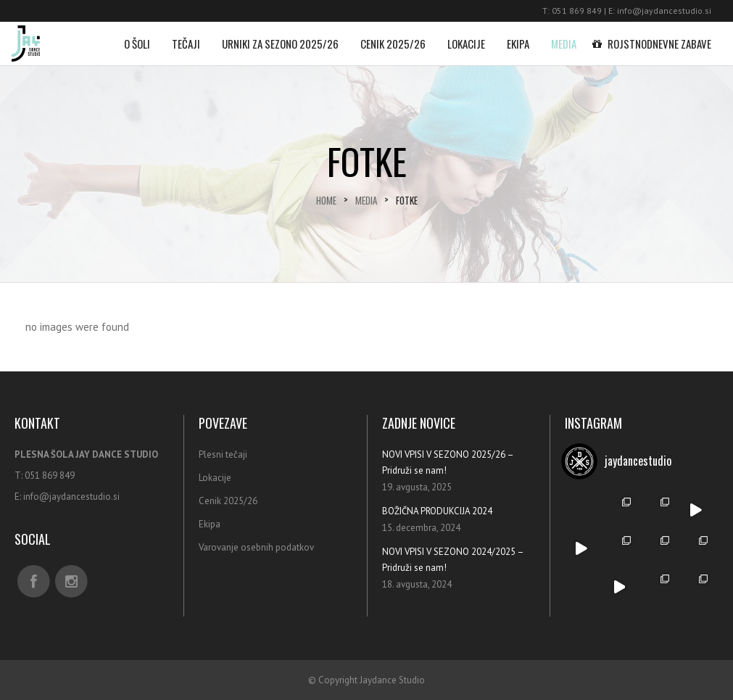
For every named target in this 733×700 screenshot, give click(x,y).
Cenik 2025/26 (393, 37)
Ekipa (518, 37)
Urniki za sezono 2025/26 (280, 37)
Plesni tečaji (223, 454)
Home (326, 201)
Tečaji (186, 37)
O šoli (137, 37)
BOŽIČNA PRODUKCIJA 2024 (437, 511)
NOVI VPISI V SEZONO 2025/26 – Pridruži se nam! (448, 462)
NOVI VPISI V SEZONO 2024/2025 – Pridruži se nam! (453, 560)
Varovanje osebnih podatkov (256, 547)
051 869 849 (577, 11)
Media (564, 37)
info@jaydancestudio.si (664, 11)
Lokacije (466, 37)
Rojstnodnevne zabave (655, 37)
